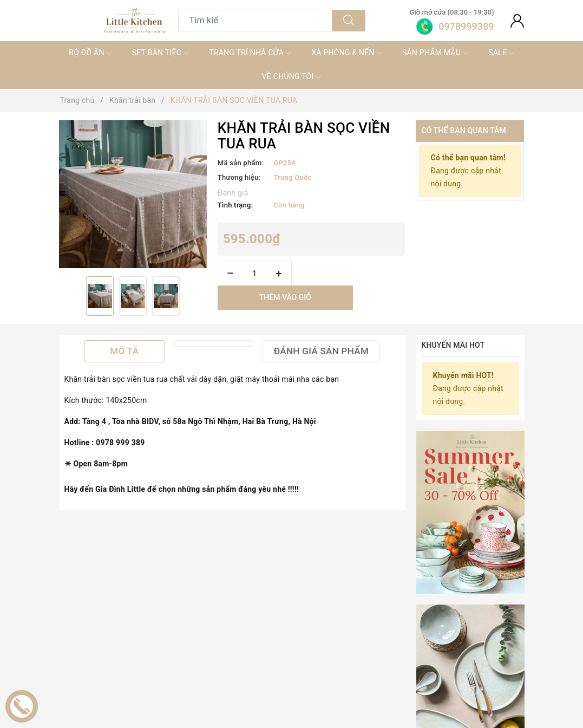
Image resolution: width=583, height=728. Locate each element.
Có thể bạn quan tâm (463, 131)
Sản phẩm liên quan (291, 542)
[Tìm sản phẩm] (256, 21)
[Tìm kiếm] (349, 21)
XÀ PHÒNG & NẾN (346, 53)
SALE (501, 53)
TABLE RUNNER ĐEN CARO (197, 690)
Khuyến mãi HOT (453, 345)
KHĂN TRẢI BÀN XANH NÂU (481, 690)
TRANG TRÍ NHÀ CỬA (250, 53)
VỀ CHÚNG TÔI (292, 77)
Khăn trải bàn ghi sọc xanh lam (108, 690)
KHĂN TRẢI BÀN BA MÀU (291, 690)
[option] (133, 194)
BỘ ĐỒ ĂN (90, 53)
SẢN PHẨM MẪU (435, 53)
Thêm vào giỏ (285, 297)
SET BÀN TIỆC (161, 53)
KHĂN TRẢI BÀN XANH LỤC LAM (394, 690)
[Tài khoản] (517, 21)
